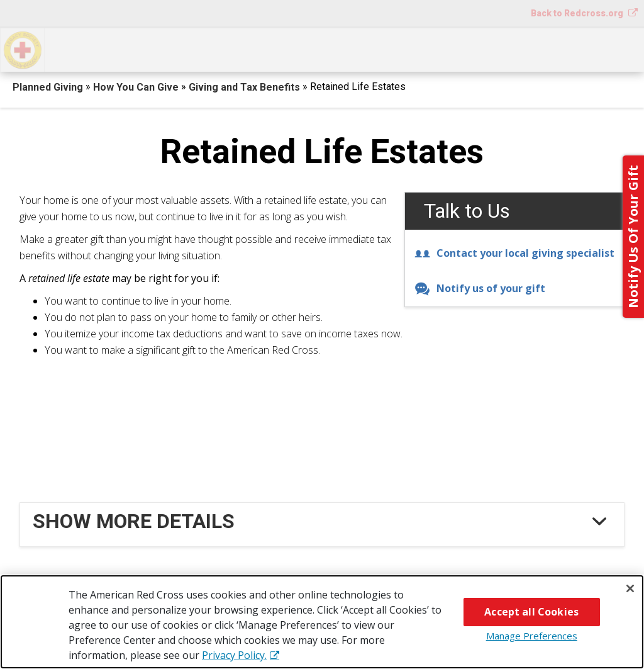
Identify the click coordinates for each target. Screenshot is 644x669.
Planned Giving (49, 87)
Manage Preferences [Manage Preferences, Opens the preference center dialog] (532, 636)
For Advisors (509, 49)
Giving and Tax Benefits (246, 87)
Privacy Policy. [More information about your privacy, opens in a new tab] (234, 655)
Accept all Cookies (531, 612)
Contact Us (601, 49)
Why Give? (421, 49)
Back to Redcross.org (578, 13)
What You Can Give (230, 49)
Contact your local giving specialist (514, 253)
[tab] (324, 521)
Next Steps (337, 49)
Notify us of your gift (480, 288)
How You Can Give (106, 49)
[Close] (630, 588)
